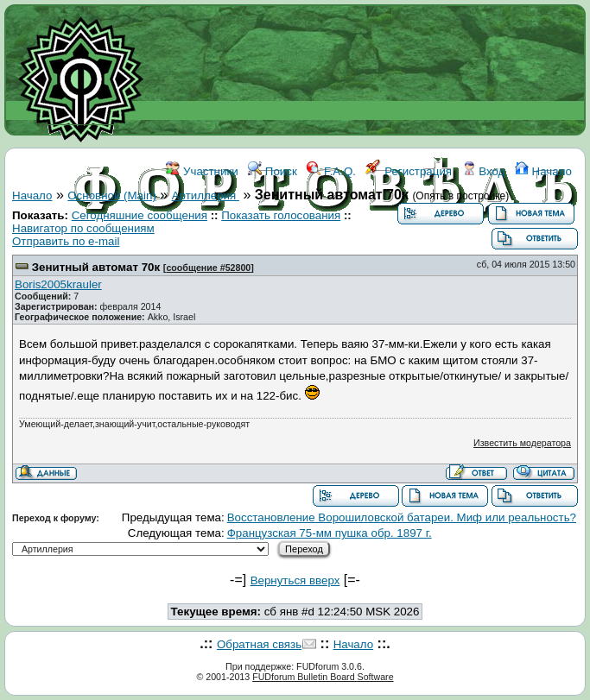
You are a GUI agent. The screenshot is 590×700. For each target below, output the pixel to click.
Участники (202, 171)
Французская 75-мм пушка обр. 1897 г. (330, 533)
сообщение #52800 (208, 268)
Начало (543, 171)
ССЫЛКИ (334, 248)
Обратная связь (259, 644)
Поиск (273, 171)
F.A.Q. (331, 171)
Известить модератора (522, 443)
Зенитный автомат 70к (96, 267)
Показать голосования (281, 215)
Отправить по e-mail (66, 241)
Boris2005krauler (58, 284)
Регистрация (409, 171)
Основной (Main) (112, 195)
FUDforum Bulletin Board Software (323, 677)
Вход (484, 171)
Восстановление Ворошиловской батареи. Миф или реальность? (402, 517)
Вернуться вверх (295, 580)
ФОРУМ (239, 248)
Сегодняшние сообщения (140, 215)
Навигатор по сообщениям (83, 228)
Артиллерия (206, 195)
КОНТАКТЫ (403, 248)
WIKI (285, 248)
